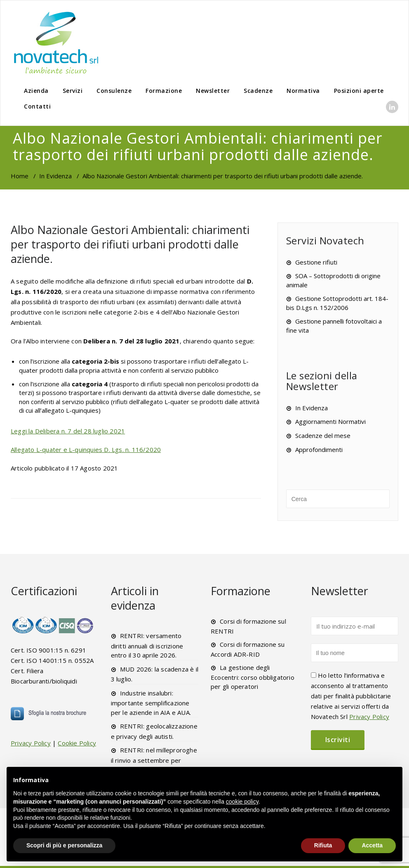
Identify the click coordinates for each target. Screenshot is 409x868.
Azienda (36, 91)
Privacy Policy (31, 743)
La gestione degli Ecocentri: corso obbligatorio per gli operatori (253, 677)
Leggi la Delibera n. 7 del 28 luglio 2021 (68, 431)
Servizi (73, 91)
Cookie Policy (77, 743)
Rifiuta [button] (323, 845)
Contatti (37, 106)
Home (20, 176)
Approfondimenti (319, 449)
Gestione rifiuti (316, 262)
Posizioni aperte (359, 91)
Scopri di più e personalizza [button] (64, 845)
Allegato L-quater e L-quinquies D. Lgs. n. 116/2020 (86, 449)
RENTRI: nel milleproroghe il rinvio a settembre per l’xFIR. (154, 760)
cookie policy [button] (242, 802)
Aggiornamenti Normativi (330, 421)
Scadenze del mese (323, 435)
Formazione (164, 91)
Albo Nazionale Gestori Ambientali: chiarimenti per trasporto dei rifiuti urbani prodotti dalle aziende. (130, 244)
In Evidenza (55, 176)
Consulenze (114, 91)
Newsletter (213, 91)
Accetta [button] (372, 845)
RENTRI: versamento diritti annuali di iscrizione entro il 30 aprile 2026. (147, 645)
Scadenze (258, 91)
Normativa (303, 91)
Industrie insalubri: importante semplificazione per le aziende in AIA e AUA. (151, 703)
